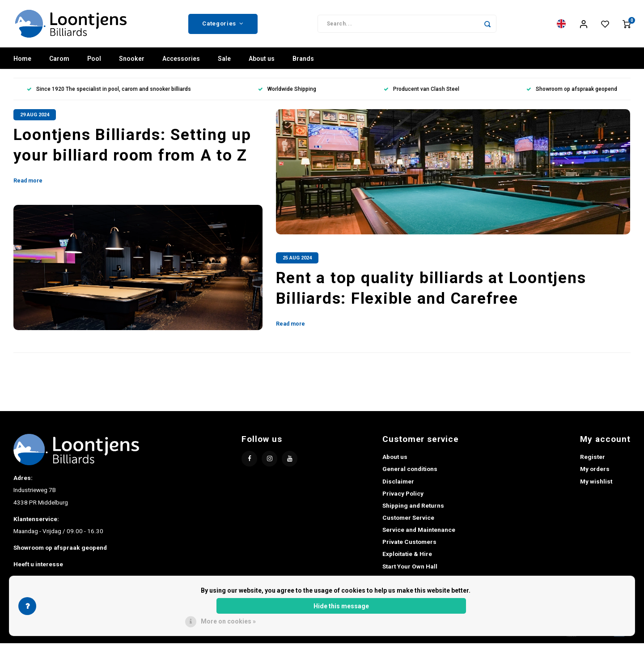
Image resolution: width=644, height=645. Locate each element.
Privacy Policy (403, 495)
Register (593, 458)
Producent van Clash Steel (422, 91)
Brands (303, 60)
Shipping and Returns (413, 507)
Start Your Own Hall (410, 568)
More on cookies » (228, 621)
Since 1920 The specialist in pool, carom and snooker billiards (109, 91)
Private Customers (409, 543)
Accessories (181, 60)
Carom (59, 60)
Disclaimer (398, 483)
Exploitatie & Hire (407, 556)
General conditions (410, 471)
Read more (28, 182)
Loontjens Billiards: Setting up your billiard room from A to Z (132, 147)
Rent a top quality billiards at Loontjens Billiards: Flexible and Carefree (431, 290)
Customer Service (408, 519)
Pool (94, 60)
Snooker (132, 60)
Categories (223, 24)
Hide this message (341, 606)
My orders (595, 471)
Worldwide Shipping (287, 91)
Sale (224, 60)
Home (22, 60)
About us (262, 60)
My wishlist (596, 483)
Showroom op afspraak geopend (572, 91)
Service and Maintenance (419, 531)
